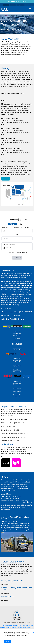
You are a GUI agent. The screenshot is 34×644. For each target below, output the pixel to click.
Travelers (6, 5)
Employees (21, 5)
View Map (6, 179)
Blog (24, 627)
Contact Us (16, 624)
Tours (3, 626)
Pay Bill (29, 627)
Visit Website (6, 497)
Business (13, 5)
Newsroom (19, 627)
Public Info (22, 626)
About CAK (22, 624)
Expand (17, 2)
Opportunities (8, 626)
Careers (28, 624)
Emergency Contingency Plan (8, 627)
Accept (8, 641)
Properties (15, 626)
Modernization (29, 626)
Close (24, 2)
